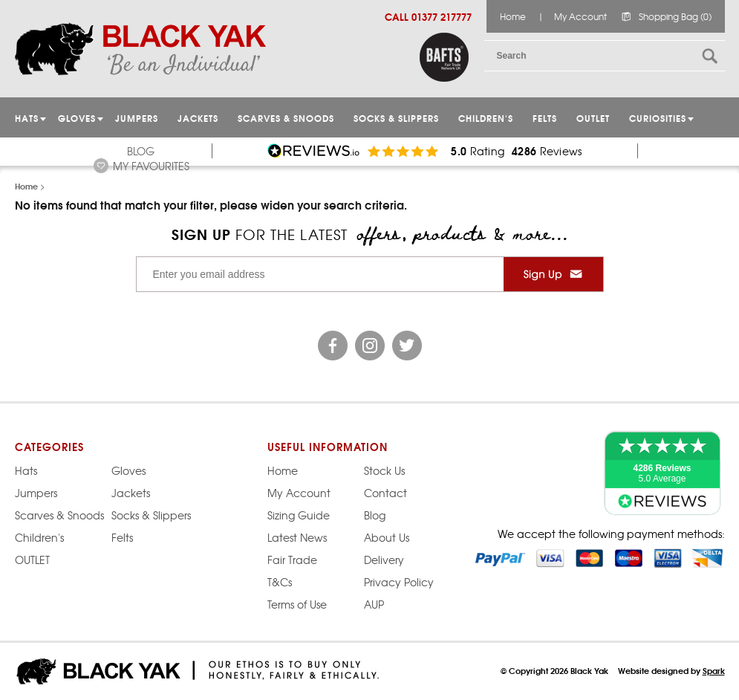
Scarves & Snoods (286, 118)
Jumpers (36, 493)
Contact (385, 493)
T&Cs (280, 582)
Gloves (128, 470)
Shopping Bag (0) (675, 16)
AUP (374, 604)
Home (513, 16)
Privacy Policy (399, 582)
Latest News (297, 537)
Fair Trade (292, 560)
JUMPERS (137, 118)
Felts (545, 118)
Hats (26, 470)
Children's (486, 118)
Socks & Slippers (396, 118)
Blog (141, 151)
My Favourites (151, 166)
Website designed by (671, 670)
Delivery (384, 560)
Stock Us (384, 470)
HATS (27, 118)
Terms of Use (297, 604)
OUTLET (593, 118)
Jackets (198, 118)
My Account (580, 16)
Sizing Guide (299, 515)
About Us (387, 537)
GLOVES (77, 118)
